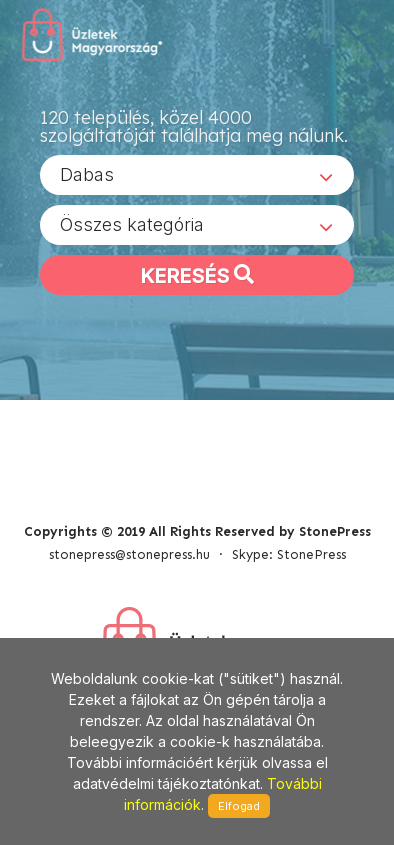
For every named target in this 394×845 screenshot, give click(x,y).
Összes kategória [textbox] (132, 224)
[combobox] (197, 175)
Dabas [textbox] (87, 174)
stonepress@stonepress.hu (129, 554)
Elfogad (239, 806)
